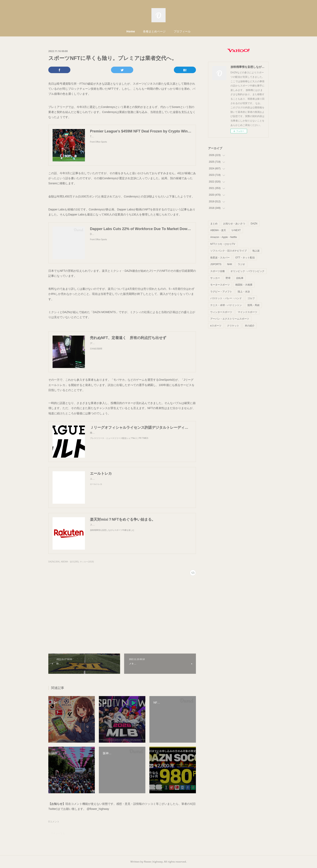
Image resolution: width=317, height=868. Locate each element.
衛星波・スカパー (220, 258)
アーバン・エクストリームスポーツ (230, 319)
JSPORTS (216, 264)
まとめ (214, 224)
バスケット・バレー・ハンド (226, 298)
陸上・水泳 (244, 292)
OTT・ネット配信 (245, 258)
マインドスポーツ (247, 312)
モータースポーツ (220, 285)
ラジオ (241, 264)
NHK (230, 264)
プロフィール (182, 31)
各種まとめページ (154, 31)
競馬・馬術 (254, 305)
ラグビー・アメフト (221, 292)
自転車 (240, 278)
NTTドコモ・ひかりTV (223, 244)
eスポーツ (216, 326)
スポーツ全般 (218, 271)
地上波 (256, 251)
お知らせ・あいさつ (234, 224)
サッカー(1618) (87, 562)
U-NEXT (236, 230)
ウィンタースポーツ (221, 312)
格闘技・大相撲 (244, 285)
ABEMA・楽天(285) (70, 562)
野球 (228, 278)
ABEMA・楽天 (218, 230)
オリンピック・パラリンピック (247, 271)
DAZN (254, 224)
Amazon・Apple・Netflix (224, 237)
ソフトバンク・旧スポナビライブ (228, 251)
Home (131, 31)
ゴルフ (251, 298)
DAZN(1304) (54, 562)
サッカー (215, 278)
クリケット (233, 326)
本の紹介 (250, 326)
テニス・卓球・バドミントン (226, 305)
